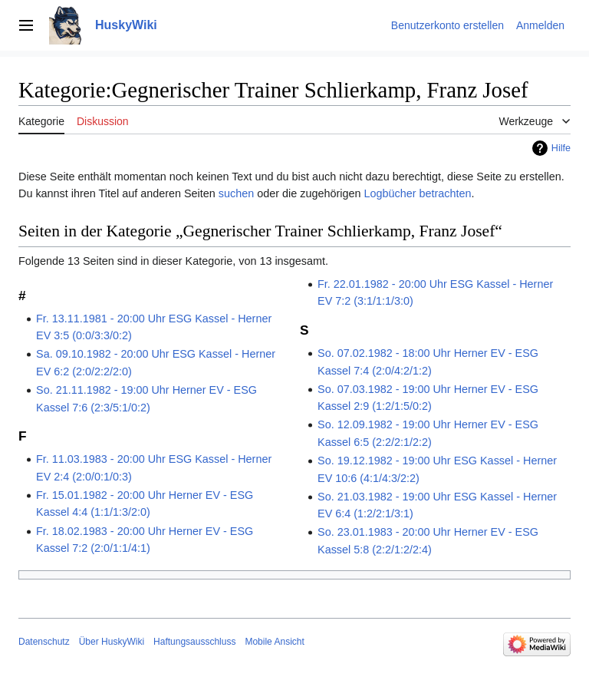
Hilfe (561, 148)
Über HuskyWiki (112, 642)
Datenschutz (44, 642)
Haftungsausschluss (194, 642)
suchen (236, 193)
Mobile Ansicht (274, 642)
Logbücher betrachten (417, 193)
